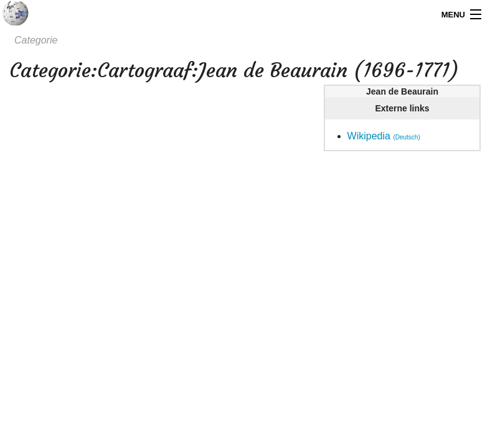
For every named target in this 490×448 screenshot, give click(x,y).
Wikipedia (384, 136)
